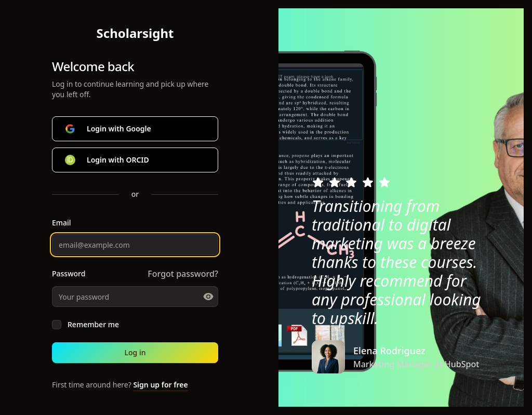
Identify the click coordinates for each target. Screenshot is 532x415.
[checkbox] (57, 325)
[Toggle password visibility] (208, 297)
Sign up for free (160, 385)
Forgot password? (183, 274)
